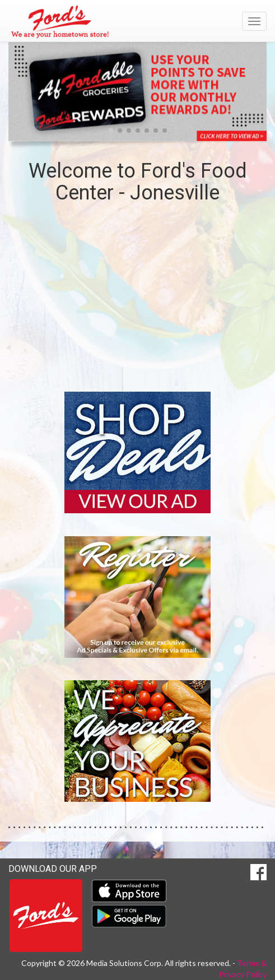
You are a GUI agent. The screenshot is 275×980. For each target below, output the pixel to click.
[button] (111, 131)
